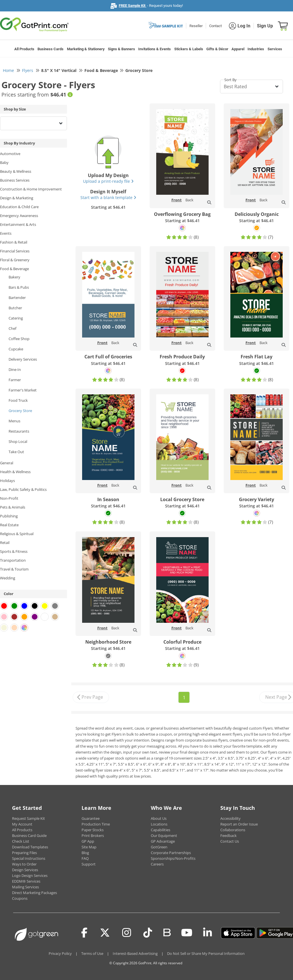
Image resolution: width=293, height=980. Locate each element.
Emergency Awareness (19, 216)
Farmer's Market (23, 390)
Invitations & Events (155, 49)
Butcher (15, 308)
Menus (14, 421)
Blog (85, 853)
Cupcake (16, 349)
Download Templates (30, 847)
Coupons (20, 898)
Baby (4, 162)
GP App (88, 841)
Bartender (17, 298)
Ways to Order (24, 864)
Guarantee (91, 818)
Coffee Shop (19, 339)
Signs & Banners (121, 49)
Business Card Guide (29, 836)
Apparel (238, 49)
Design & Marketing (17, 198)
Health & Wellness (15, 472)
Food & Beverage (14, 269)
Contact (215, 26)
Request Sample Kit (28, 818)
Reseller (196, 26)
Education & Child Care (19, 207)
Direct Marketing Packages (34, 893)
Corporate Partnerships (171, 853)
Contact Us (230, 841)
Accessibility (230, 818)
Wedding (8, 578)
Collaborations (233, 830)
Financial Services (15, 251)
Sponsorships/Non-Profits (173, 858)
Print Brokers (93, 836)
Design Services (25, 870)
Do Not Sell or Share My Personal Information (206, 953)
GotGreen (159, 847)
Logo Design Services (30, 875)
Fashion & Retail (14, 242)
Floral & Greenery (15, 260)
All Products (24, 49)
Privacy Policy (60, 953)
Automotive (10, 154)
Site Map (89, 847)
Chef (12, 328)
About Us (159, 818)
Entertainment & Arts (18, 224)
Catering (16, 318)
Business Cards (51, 49)
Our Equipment (164, 836)
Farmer (15, 380)
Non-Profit (9, 498)
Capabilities (161, 830)
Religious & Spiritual (17, 534)
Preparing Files (24, 853)
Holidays (7, 481)
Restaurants (19, 431)
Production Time (96, 824)
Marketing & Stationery (86, 49)
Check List (21, 841)
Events (6, 233)
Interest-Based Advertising (135, 953)
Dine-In (15, 369)
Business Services (15, 180)
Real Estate (9, 525)
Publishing (9, 516)
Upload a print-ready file (108, 181)
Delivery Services (23, 359)
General (7, 463)
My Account (22, 824)
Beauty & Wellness (16, 171)
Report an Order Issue (239, 824)
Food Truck (18, 400)
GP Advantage (163, 841)
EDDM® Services (26, 881)
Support (89, 864)
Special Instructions (29, 858)
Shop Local (18, 441)
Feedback (228, 836)
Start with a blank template (108, 197)
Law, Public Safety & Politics (23, 489)
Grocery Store (20, 411)
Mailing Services (25, 887)
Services (275, 49)
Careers (157, 864)
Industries (256, 49)
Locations (159, 824)
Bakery (14, 277)
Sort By (230, 80)
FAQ (85, 858)
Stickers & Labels (189, 49)
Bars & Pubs (19, 287)
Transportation (13, 560)
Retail (5, 543)
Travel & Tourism (14, 569)
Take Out (16, 452)
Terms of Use (92, 953)
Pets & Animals (13, 507)
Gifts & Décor (217, 49)
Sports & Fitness (14, 551)
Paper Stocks (93, 830)
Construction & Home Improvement (31, 189)
